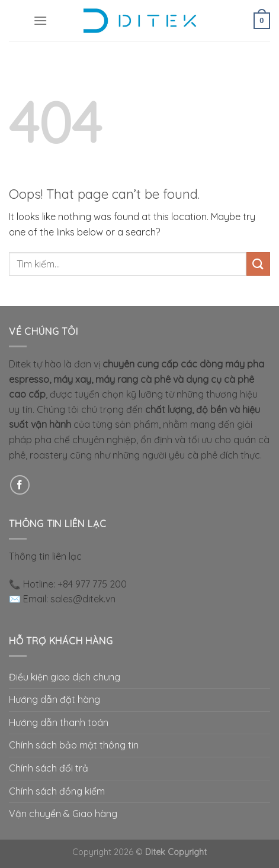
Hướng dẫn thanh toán (59, 722)
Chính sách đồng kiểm (57, 791)
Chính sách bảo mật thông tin (74, 745)
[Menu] (40, 20)
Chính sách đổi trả (49, 768)
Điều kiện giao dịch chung (65, 677)
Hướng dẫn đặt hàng (54, 699)
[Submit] (258, 264)
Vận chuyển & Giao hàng (63, 814)
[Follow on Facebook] (20, 485)
